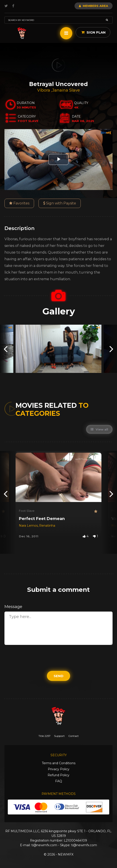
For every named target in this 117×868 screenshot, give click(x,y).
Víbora (44, 90)
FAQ (59, 781)
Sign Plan (94, 32)
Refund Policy (58, 775)
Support (59, 736)
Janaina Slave (66, 90)
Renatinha (47, 526)
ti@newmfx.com (44, 845)
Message (13, 607)
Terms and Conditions (59, 763)
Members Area (94, 6)
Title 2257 (44, 736)
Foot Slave (27, 511)
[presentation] (6, 349)
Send (58, 676)
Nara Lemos (28, 526)
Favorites (19, 203)
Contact (74, 736)
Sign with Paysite (60, 203)
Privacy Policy (59, 769)
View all (99, 429)
